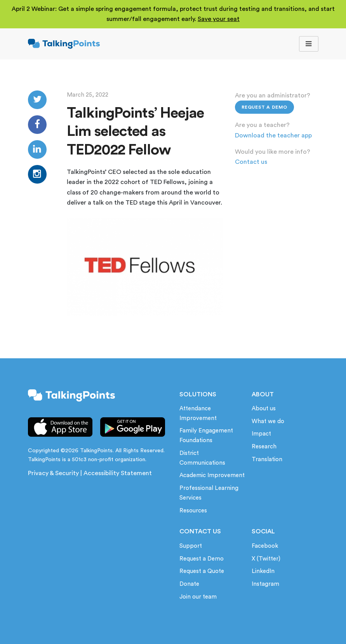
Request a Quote (202, 571)
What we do (268, 421)
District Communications (202, 458)
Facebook (265, 546)
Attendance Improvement (198, 413)
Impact (261, 434)
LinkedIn (263, 571)
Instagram (265, 584)
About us (264, 409)
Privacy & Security (53, 473)
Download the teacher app (273, 135)
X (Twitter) (266, 559)
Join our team (198, 597)
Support (191, 546)
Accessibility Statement (118, 473)
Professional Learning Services (209, 493)
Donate (189, 584)
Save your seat (219, 19)
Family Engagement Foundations (206, 436)
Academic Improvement (212, 475)
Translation (267, 459)
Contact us (251, 162)
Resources (193, 511)
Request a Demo (264, 107)
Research (264, 447)
